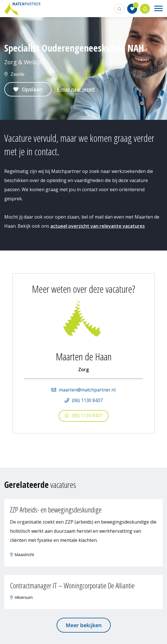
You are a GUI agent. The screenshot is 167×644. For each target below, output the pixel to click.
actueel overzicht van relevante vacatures (98, 226)
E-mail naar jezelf (76, 89)
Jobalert (145, 9)
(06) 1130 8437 (87, 400)
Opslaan (32, 89)
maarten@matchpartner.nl (87, 390)
